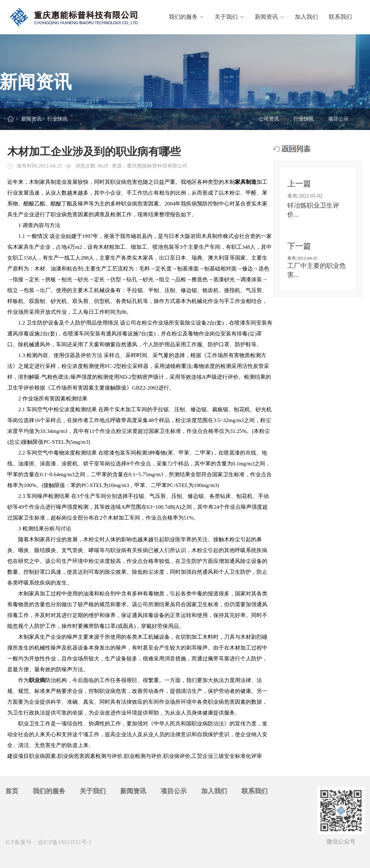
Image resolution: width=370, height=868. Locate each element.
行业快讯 (304, 119)
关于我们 (229, 17)
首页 (10, 791)
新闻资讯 (269, 17)
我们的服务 (186, 17)
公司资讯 (269, 119)
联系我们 (340, 17)
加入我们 (306, 17)
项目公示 (339, 119)
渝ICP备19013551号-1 (63, 842)
